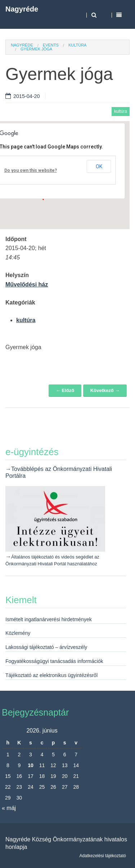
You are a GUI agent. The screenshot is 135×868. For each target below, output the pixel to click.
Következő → (105, 390)
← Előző (65, 390)
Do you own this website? (31, 170)
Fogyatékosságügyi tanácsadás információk (54, 661)
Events (51, 45)
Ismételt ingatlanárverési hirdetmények (49, 619)
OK (99, 166)
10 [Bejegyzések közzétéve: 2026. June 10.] (31, 765)
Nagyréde (22, 9)
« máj (9, 808)
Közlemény (18, 633)
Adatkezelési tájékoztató (103, 856)
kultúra (78, 45)
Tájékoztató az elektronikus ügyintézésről (51, 675)
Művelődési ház (27, 284)
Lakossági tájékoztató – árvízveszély (46, 647)
